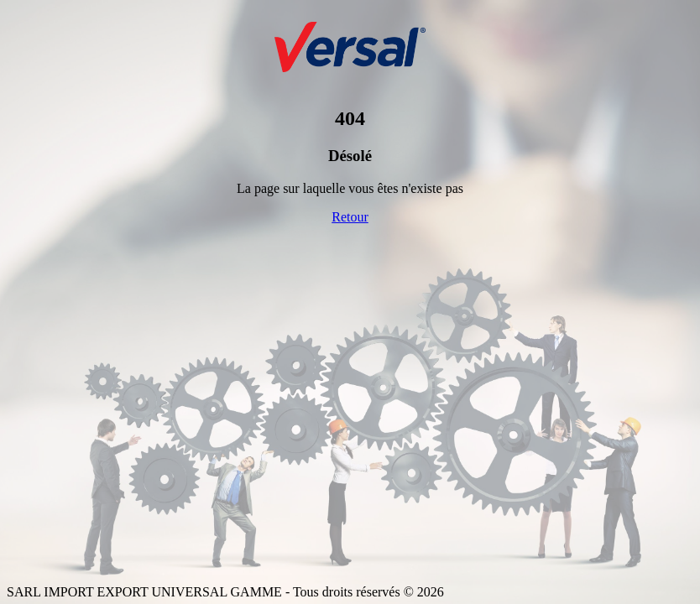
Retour (350, 217)
